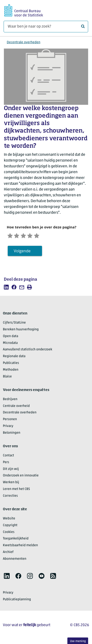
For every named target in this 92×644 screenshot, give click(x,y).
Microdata (10, 344)
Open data (11, 338)
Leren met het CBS (16, 491)
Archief (8, 554)
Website (9, 520)
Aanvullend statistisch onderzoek (28, 351)
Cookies (9, 534)
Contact (8, 457)
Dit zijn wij (11, 471)
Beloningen (12, 434)
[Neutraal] (28, 236)
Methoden (11, 371)
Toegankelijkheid (16, 540)
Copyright (10, 527)
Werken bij (11, 484)
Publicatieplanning (17, 601)
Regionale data (14, 358)
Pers (6, 464)
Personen (10, 421)
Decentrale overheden (24, 42)
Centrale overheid (16, 407)
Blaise (7, 378)
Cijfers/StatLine (14, 324)
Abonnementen (15, 560)
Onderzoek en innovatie (21, 477)
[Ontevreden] (19, 236)
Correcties (10, 497)
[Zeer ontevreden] (11, 236)
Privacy (8, 428)
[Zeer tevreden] (44, 236)
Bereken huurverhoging (21, 331)
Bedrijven (10, 401)
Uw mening (78, 641)
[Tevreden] (36, 236)
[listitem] (6, 289)
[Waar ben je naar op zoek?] (46, 27)
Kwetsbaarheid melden (20, 547)
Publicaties (11, 364)
